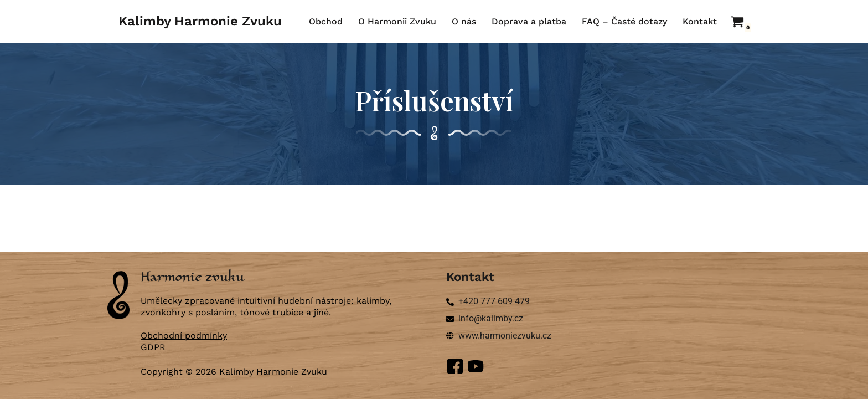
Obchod (326, 21)
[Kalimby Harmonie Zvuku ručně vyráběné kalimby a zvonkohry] (200, 21)
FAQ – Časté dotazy (624, 21)
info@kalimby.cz (491, 318)
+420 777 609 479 (494, 301)
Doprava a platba (529, 21)
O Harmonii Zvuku (397, 21)
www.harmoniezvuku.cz (505, 336)
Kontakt (700, 21)
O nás (464, 21)
